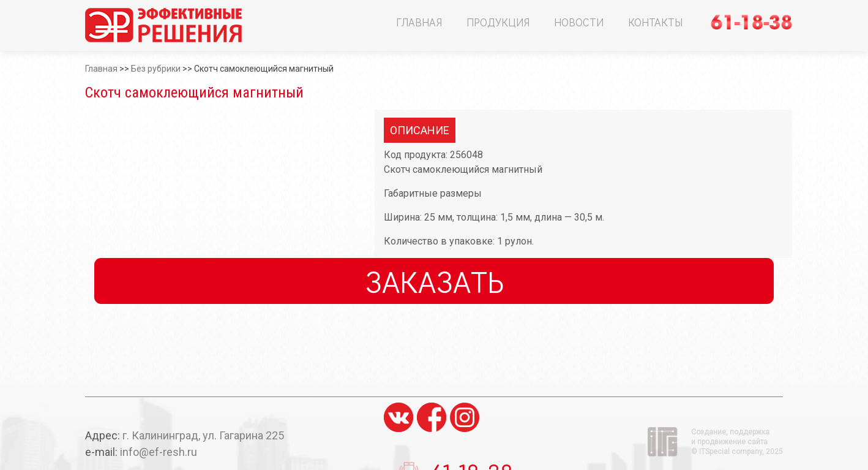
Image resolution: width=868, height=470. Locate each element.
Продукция (498, 22)
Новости (579, 22)
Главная (419, 22)
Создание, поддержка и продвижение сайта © (737, 442)
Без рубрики (156, 69)
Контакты (655, 22)
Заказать (434, 281)
